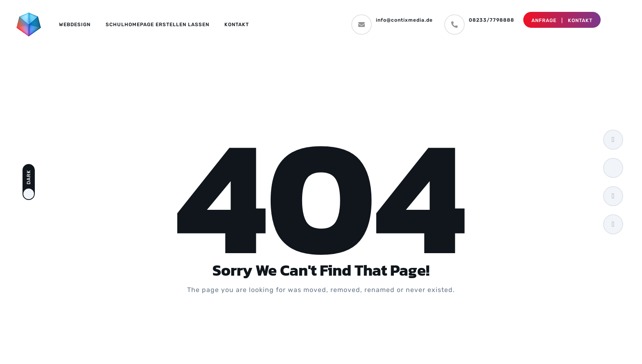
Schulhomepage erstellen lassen (157, 25)
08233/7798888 (492, 20)
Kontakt (237, 25)
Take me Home (321, 323)
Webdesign (75, 25)
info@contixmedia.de (404, 20)
